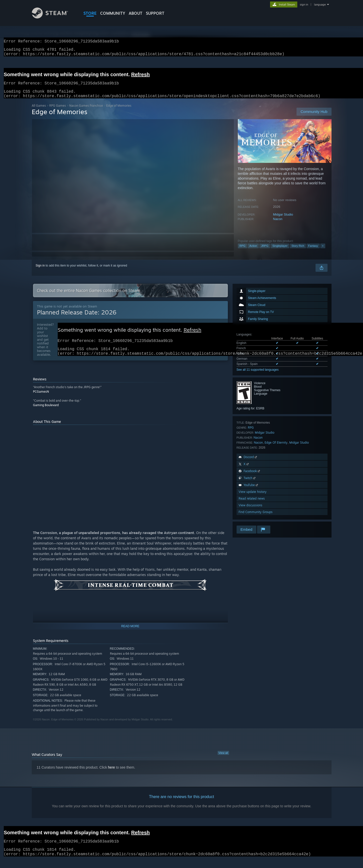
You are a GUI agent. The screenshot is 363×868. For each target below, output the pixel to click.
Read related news (252, 504)
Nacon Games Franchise (86, 112)
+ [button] (323, 252)
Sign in (40, 272)
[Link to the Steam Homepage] (54, 17)
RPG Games (58, 112)
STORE (90, 13)
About (136, 13)
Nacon (278, 225)
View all (223, 761)
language (320, 4)
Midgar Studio (283, 220)
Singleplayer (280, 252)
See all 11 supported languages (258, 376)
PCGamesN (41, 400)
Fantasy (313, 252)
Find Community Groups (256, 518)
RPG (243, 252)
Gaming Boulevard (46, 414)
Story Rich (298, 252)
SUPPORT (155, 13)
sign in (304, 4)
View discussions (250, 511)
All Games (39, 112)
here (111, 776)
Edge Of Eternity (276, 448)
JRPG (265, 252)
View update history (253, 498)
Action (253, 252)
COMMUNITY (113, 13)
